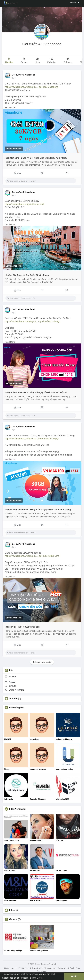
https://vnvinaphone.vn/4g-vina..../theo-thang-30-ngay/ (32, 439)
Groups (13, 919)
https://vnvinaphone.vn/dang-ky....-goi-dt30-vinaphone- (32, 87)
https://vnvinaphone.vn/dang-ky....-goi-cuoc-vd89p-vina (32, 556)
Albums (13, 699)
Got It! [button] (74, 976)
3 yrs (14, 78)
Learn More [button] (36, 978)
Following (15, 708)
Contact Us (23, 968)
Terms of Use (50, 968)
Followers (15, 809)
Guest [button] (75, 2)
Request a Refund (66, 968)
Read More (10, 107)
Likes (12, 910)
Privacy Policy (36, 968)
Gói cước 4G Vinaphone (42, 44)
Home (7, 968)
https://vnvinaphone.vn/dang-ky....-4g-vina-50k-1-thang (32, 321)
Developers (42, 971)
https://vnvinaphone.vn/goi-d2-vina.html (24, 204)
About (14, 968)
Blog (78, 968)
